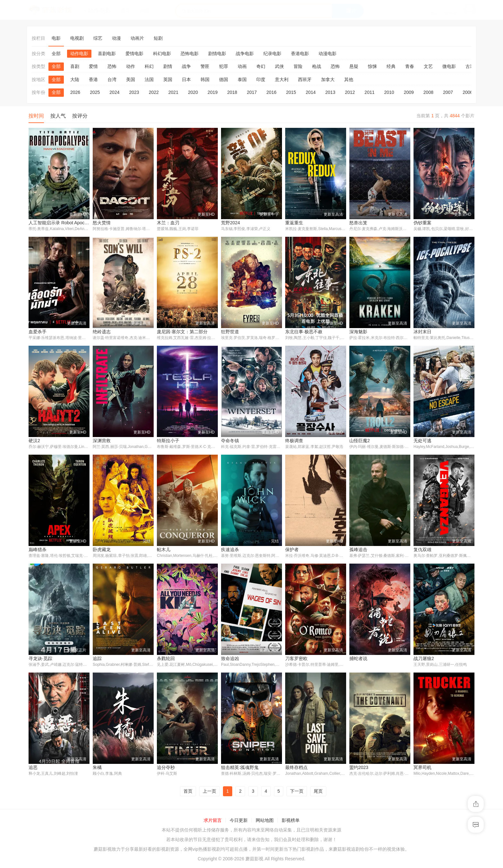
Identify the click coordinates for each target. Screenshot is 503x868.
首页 (188, 792)
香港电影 (300, 54)
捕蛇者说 (358, 659)
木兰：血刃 (168, 223)
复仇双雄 (422, 550)
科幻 (149, 66)
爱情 (93, 66)
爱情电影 (134, 54)
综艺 (98, 38)
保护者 (292, 550)
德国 (224, 79)
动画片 (137, 38)
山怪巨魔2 (360, 441)
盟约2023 (359, 768)
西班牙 (305, 79)
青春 (410, 66)
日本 (186, 79)
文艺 (428, 66)
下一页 (297, 792)
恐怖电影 (190, 54)
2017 (252, 92)
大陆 (75, 79)
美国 (131, 79)
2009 (409, 92)
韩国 (205, 79)
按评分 (80, 116)
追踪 (97, 659)
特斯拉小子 (168, 441)
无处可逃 (422, 441)
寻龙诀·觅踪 (40, 659)
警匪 (205, 66)
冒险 (298, 66)
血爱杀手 (38, 332)
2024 (114, 92)
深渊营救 (102, 441)
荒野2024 (230, 223)
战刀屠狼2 (424, 659)
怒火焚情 (102, 223)
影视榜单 (291, 822)
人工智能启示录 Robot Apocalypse (63, 223)
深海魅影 (358, 332)
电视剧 (77, 38)
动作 (131, 66)
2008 (428, 92)
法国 (149, 79)
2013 (330, 92)
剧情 (168, 66)
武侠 (279, 66)
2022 (154, 92)
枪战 (317, 66)
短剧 (158, 38)
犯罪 (224, 66)
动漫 (116, 38)
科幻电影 (162, 54)
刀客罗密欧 (296, 659)
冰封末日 (422, 332)
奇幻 (261, 66)
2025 (95, 92)
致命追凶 (230, 659)
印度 (261, 79)
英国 (168, 79)
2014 (311, 92)
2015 (291, 92)
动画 (242, 66)
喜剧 (75, 66)
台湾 (112, 79)
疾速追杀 (230, 550)
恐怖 (112, 66)
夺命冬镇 (230, 441)
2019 (213, 92)
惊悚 (372, 66)
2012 (350, 92)
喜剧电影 (107, 54)
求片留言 (213, 822)
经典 (391, 66)
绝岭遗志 (102, 332)
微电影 (449, 66)
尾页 (318, 792)
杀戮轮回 (166, 659)
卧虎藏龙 (102, 550)
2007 (448, 92)
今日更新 (239, 822)
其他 (349, 79)
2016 (272, 92)
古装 (470, 66)
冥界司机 (422, 768)
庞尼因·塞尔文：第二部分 (182, 332)
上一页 (209, 792)
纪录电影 (272, 54)
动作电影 (79, 54)
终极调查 (294, 441)
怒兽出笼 (358, 223)
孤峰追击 (358, 550)
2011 (369, 92)
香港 (93, 79)
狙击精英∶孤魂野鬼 (240, 768)
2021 (173, 92)
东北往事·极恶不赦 (304, 332)
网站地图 (265, 822)
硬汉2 (34, 441)
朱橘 (97, 768)
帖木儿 (164, 550)
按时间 (36, 116)
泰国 (242, 79)
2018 (232, 92)
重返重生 (294, 223)
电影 (56, 38)
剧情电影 (217, 54)
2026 (75, 92)
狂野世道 (230, 332)
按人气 (58, 116)
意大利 (282, 79)
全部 (56, 54)
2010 (389, 92)
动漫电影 (328, 54)
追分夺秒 (166, 768)
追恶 (33, 768)
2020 (193, 92)
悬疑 (354, 66)
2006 (468, 92)
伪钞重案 (422, 223)
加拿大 (328, 79)
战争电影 (245, 54)
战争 (186, 66)
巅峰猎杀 (38, 550)
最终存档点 (296, 768)
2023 (134, 92)
